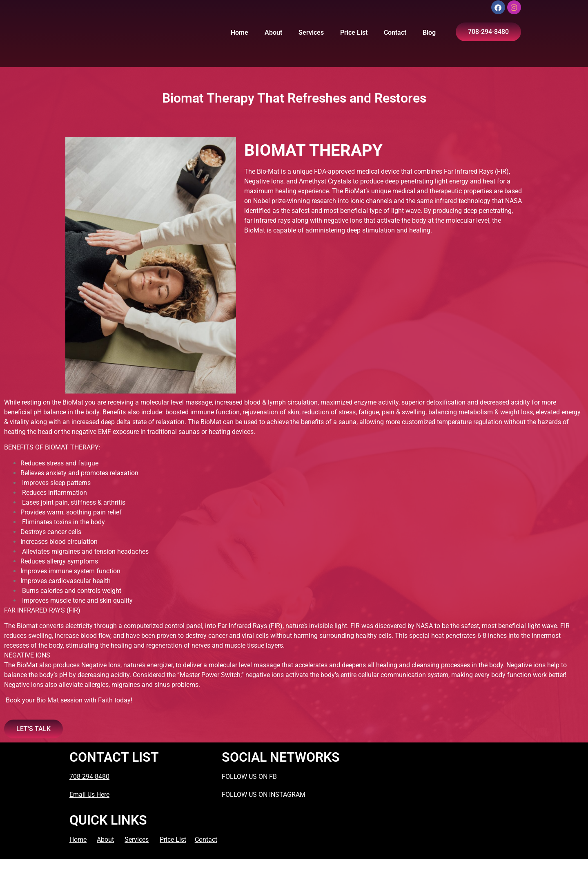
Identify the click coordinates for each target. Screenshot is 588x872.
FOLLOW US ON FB (249, 777)
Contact (395, 32)
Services (311, 32)
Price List (354, 32)
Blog (429, 32)
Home (239, 32)
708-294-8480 (89, 777)
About (273, 32)
